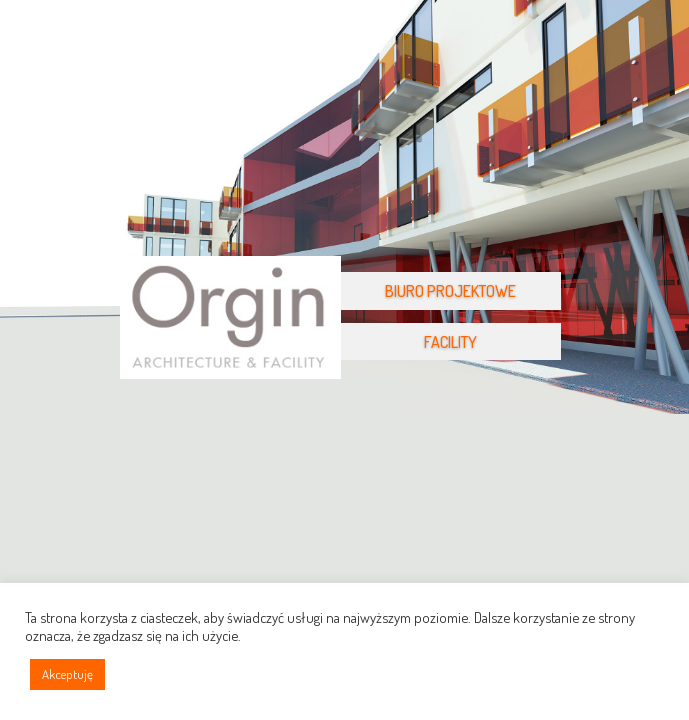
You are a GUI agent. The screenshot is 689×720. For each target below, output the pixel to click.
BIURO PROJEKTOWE (450, 291)
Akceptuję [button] (67, 674)
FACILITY (450, 342)
